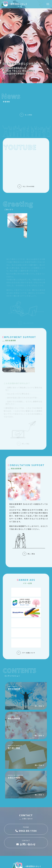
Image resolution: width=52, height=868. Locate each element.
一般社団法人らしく (14, 4)
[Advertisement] (26, 592)
